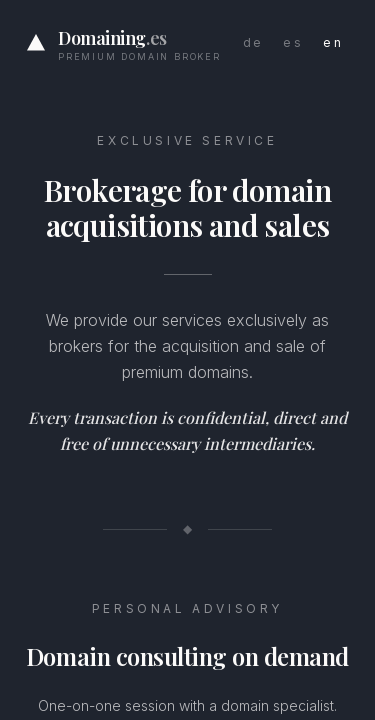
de (253, 42)
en (333, 42)
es (293, 42)
